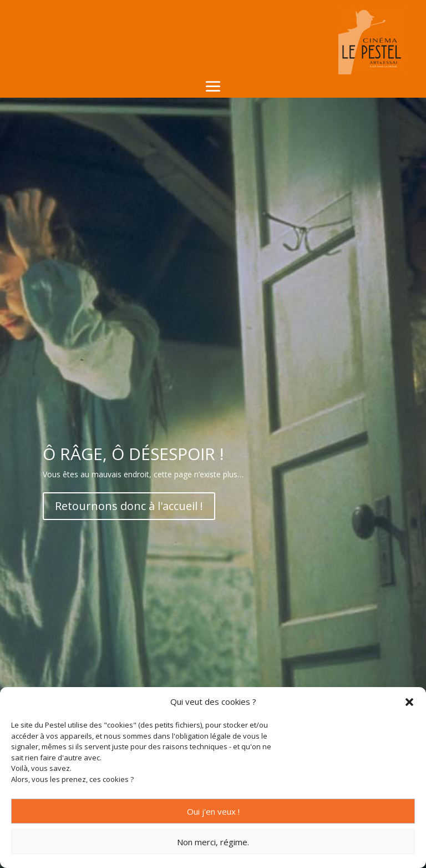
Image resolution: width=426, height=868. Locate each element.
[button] (409, 702)
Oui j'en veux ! (213, 811)
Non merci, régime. (213, 842)
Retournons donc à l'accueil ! (129, 506)
